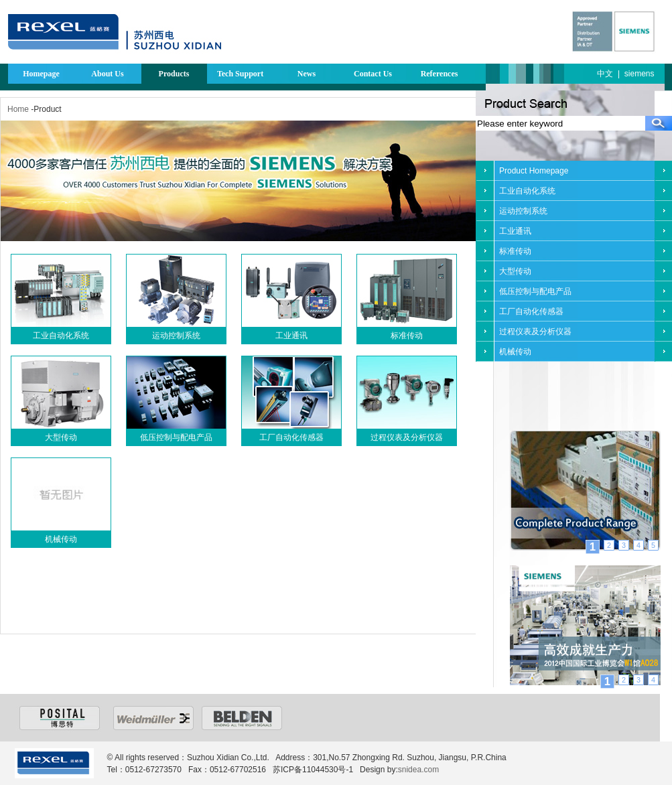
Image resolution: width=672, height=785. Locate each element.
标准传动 (407, 336)
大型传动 (61, 437)
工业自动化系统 (61, 336)
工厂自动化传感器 (291, 437)
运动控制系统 (176, 336)
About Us (107, 74)
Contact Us (373, 74)
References (440, 74)
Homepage (41, 74)
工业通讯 (291, 336)
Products (174, 74)
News (307, 74)
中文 (605, 74)
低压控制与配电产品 (176, 437)
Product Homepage (534, 171)
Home (18, 109)
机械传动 (61, 539)
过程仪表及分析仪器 (407, 437)
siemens (640, 74)
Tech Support (240, 74)
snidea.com (418, 770)
